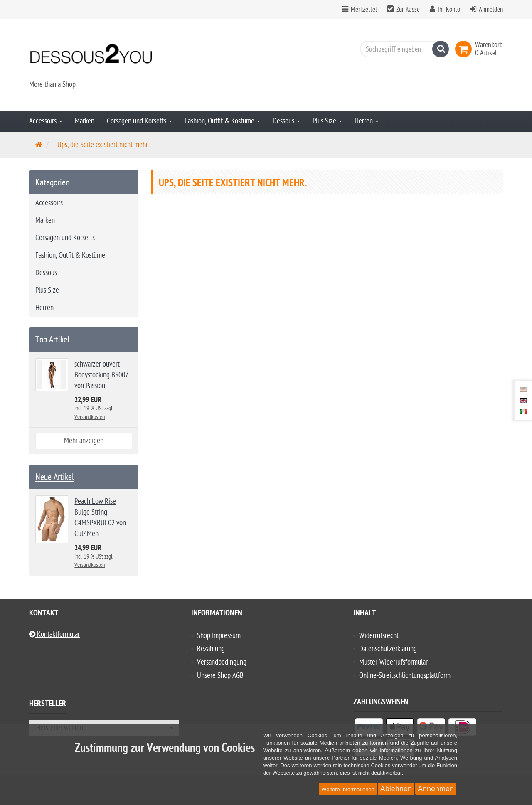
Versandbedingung (222, 662)
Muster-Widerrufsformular (393, 662)
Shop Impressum (219, 636)
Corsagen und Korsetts (139, 121)
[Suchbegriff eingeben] (402, 49)
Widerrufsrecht (379, 636)
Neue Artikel (55, 477)
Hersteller (48, 705)
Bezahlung (211, 649)
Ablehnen (396, 789)
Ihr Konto (449, 10)
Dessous (286, 121)
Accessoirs (46, 121)
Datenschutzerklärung (388, 649)
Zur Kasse (408, 10)
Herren (367, 121)
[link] (465, 49)
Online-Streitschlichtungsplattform (405, 676)
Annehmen (436, 789)
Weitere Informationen (348, 789)
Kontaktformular (54, 634)
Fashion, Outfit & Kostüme (222, 121)
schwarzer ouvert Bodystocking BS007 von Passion (101, 375)
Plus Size (327, 121)
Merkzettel (360, 10)
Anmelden (491, 10)
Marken (85, 121)
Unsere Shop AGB (220, 676)
